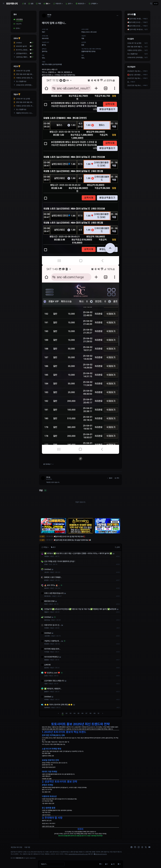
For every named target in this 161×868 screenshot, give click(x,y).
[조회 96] (113, 864)
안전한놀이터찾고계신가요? (22, 54)
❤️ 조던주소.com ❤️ (52, 673)
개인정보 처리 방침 (16, 847)
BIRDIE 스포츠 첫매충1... (53, 577)
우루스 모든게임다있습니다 (54, 593)
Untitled (19, 43)
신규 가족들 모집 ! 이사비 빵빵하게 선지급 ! (60, 561)
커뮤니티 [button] (58, 4)
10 (98, 713)
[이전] (58, 713)
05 (78, 713)
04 (74, 713)
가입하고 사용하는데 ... (52, 641)
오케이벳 (47, 665)
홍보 (15, 14)
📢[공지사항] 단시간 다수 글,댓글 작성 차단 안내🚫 (135, 26)
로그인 (156, 4)
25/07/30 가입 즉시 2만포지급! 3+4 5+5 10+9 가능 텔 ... (135, 86)
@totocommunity (100, 854)
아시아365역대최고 (51, 657)
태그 (53, 547)
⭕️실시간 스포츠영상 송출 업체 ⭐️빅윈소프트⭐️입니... (135, 75)
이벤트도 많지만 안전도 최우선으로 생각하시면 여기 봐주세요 (25, 78)
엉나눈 (48, 477)
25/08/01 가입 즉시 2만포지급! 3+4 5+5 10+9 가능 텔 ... (135, 71)
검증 (31, 4)
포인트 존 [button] (81, 4)
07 (86, 713)
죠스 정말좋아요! (21, 81)
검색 (117, 547)
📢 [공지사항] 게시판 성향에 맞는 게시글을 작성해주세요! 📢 (135, 19)
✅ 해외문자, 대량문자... (53, 689)
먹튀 (38, 4)
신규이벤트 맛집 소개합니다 (54, 681)
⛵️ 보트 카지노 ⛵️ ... (52, 585)
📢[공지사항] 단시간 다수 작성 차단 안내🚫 (135, 22)
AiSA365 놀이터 (21, 46)
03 (70, 713)
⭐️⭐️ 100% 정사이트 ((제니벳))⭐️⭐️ (58, 705)
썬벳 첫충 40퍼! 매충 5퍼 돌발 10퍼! (24, 74)
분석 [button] (70, 4)
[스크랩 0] (119, 864)
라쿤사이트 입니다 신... (52, 625)
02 (67, 713)
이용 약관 (27, 847)
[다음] (103, 713)
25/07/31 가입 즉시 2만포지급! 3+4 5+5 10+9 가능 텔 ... (135, 78)
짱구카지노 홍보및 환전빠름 (22, 50)
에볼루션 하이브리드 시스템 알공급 (25, 113)
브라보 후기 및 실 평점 (23, 71)
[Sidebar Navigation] (4, 4)
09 (94, 713)
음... (129, 82)
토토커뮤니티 (12, 4)
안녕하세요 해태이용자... (22, 57)
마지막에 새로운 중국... (52, 649)
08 (90, 713)
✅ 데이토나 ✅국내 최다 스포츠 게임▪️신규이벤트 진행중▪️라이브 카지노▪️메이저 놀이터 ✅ (78, 553)
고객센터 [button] (94, 4)
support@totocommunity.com (78, 854)
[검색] (151, 4)
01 (63, 713)
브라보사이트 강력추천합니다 (24, 85)
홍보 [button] (47, 4)
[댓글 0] (107, 864)
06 (82, 713)
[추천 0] (101, 864)
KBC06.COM (49, 601)
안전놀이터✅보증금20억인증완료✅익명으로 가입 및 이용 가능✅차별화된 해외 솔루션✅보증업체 (80, 609)
